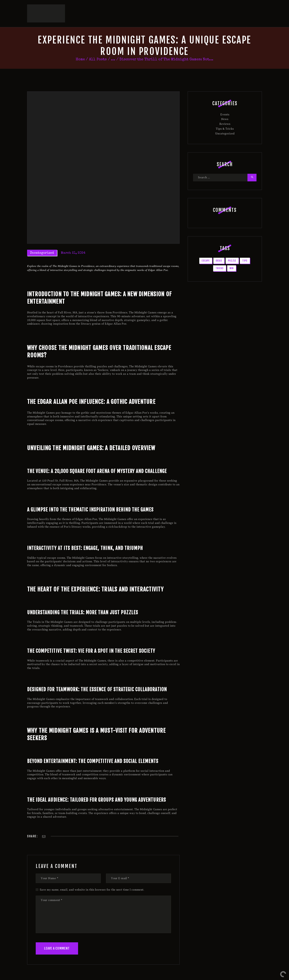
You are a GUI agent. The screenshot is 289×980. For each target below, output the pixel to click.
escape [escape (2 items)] (206, 252)
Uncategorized (42, 245)
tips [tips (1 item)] (245, 252)
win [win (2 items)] (232, 260)
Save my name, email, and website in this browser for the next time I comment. (92, 881)
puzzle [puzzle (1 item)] (232, 252)
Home (80, 51)
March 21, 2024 (73, 245)
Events (225, 106)
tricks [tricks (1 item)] (220, 260)
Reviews (225, 116)
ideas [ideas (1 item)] (219, 252)
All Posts (98, 51)
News (225, 111)
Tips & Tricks (225, 120)
